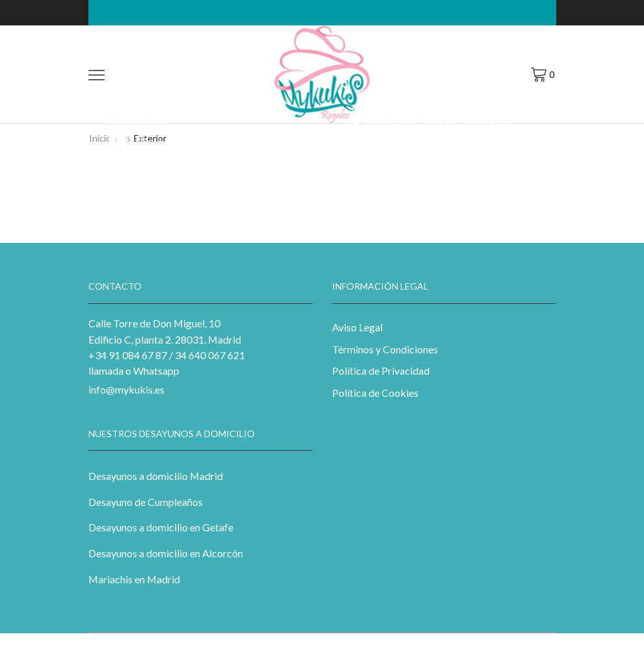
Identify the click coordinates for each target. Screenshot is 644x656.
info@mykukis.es (126, 389)
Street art (169, 127)
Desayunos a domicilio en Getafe (161, 527)
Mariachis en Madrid (134, 579)
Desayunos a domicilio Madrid (156, 476)
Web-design (481, 107)
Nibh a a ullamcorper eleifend (179, 114)
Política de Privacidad (381, 371)
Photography (208, 89)
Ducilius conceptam (175, 143)
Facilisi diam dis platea (429, 123)
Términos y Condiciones (385, 349)
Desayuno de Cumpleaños (146, 502)
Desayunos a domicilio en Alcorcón (166, 553)
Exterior (126, 89)
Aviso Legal (357, 327)
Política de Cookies (375, 393)
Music (161, 89)
